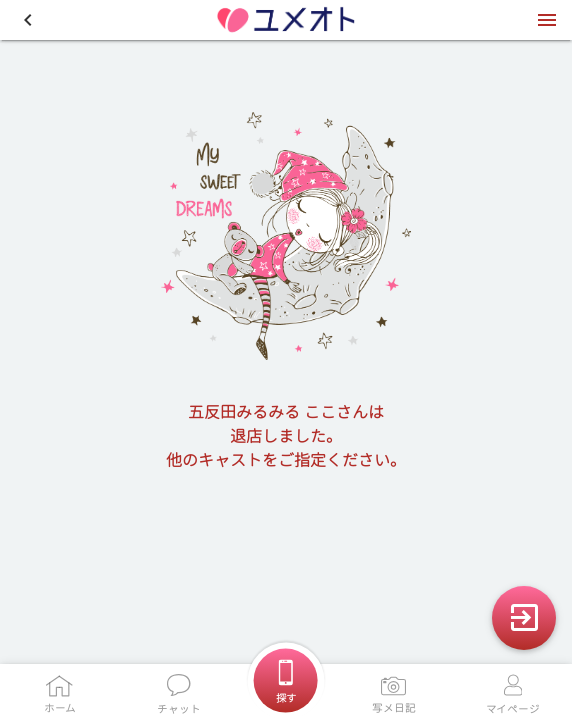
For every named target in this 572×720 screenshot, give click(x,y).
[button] (28, 20)
